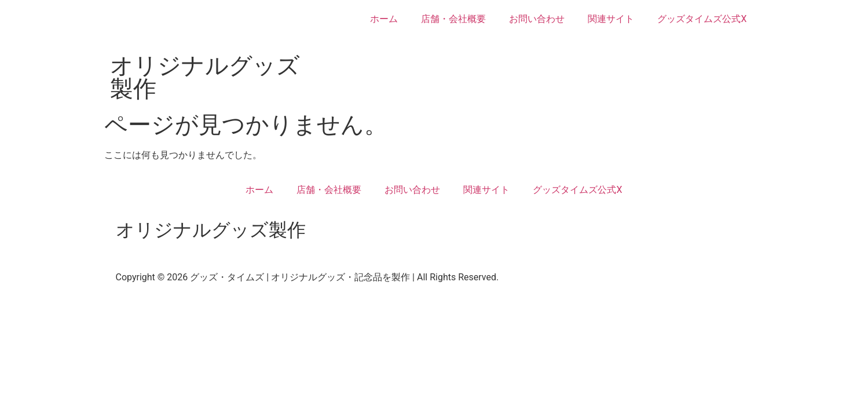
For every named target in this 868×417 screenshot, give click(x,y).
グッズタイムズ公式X (702, 19)
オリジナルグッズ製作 (205, 77)
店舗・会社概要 (453, 19)
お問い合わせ (537, 19)
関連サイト (611, 19)
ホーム (384, 19)
